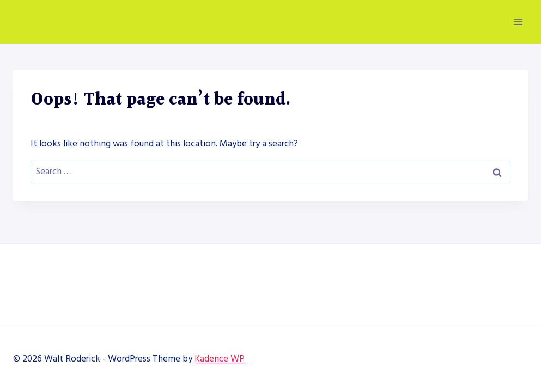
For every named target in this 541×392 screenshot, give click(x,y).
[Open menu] (518, 22)
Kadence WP (220, 359)
